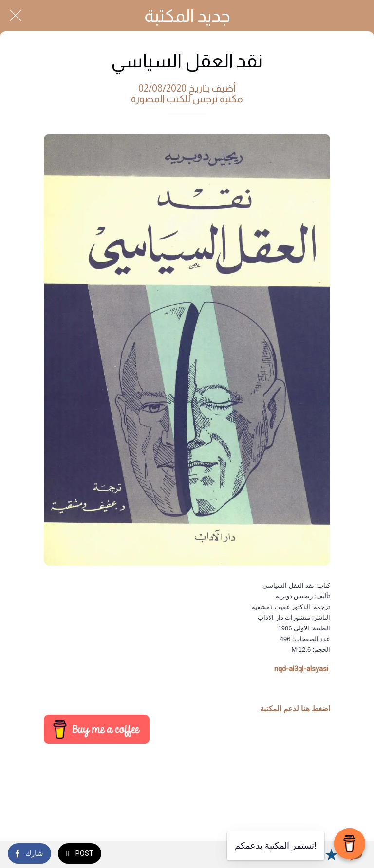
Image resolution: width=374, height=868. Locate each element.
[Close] (16, 16)
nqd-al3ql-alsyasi (301, 669)
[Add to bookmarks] (331, 854)
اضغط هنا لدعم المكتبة (295, 709)
